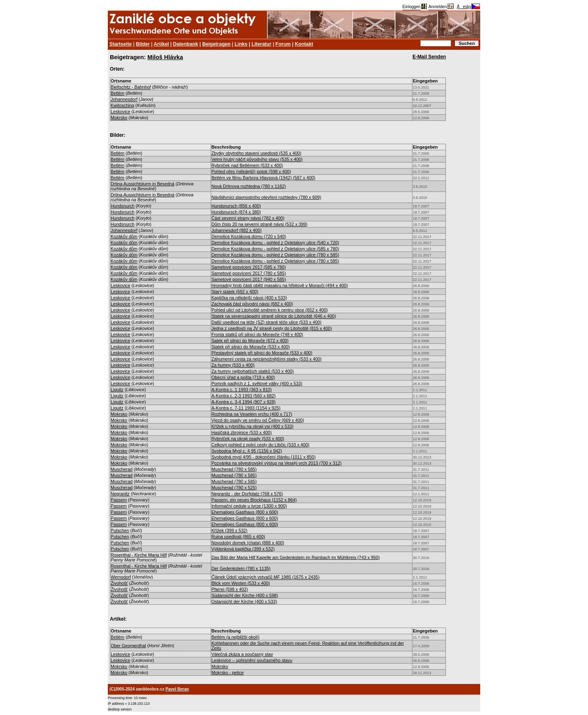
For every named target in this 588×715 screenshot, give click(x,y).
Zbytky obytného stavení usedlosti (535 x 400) (256, 153)
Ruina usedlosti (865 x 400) (238, 537)
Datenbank (186, 44)
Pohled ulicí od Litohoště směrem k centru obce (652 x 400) (270, 310)
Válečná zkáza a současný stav (242, 654)
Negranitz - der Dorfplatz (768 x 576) (247, 494)
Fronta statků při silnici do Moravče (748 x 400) (257, 334)
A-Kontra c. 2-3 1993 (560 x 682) (244, 396)
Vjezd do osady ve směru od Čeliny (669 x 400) (258, 420)
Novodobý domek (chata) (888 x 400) (248, 543)
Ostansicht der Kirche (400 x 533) (244, 601)
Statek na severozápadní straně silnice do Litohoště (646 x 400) (274, 316)
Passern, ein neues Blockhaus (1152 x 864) (254, 500)
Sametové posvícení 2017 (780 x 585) (249, 273)
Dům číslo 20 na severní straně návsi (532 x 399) (259, 224)
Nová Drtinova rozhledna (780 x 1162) (249, 186)
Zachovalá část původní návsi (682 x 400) (252, 304)
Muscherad (121, 469)
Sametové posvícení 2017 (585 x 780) (249, 267)
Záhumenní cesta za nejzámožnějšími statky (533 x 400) (267, 359)
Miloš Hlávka (165, 57)
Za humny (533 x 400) (233, 365)
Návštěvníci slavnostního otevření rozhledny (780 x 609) (266, 197)
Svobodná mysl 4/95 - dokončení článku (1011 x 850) (264, 457)
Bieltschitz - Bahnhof (131, 87)
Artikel (161, 44)
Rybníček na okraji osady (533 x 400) (248, 439)
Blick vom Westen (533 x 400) (241, 583)
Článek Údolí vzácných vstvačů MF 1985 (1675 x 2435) (266, 577)
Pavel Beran (177, 689)
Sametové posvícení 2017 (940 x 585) (249, 279)
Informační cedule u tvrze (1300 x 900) (249, 506)
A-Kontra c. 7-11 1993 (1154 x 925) (246, 408)
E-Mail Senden (429, 57)
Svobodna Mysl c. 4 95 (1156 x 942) (247, 451)
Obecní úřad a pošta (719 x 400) (243, 377)
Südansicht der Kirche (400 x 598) (245, 595)
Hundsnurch (122, 206)
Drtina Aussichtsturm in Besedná (143, 184)
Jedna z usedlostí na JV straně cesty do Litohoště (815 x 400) (272, 328)
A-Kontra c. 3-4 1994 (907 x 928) (244, 402)
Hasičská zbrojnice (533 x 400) (242, 432)
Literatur (262, 44)
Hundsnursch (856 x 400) (236, 206)
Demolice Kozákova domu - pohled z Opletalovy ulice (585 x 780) (275, 249)
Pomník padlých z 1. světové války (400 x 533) (257, 383)
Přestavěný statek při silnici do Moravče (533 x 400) (262, 353)
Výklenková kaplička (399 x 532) (243, 549)
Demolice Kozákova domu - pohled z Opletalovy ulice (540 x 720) (275, 243)
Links (241, 44)
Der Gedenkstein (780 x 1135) (241, 568)
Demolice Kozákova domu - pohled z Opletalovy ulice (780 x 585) (275, 255)
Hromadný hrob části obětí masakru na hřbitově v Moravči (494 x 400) (280, 285)
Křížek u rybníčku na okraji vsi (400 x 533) (253, 426)
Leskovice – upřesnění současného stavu (252, 660)
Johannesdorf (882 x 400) (237, 230)
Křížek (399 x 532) (229, 530)
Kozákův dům (124, 236)
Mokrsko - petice (228, 673)
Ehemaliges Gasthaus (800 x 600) (245, 512)
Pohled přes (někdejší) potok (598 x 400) (251, 172)
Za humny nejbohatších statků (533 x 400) (253, 371)
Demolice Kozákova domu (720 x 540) (249, 236)
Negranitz (120, 494)
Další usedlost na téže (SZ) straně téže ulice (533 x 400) (266, 322)
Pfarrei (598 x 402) (230, 589)
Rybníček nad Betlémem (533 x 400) (247, 165)
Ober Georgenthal (128, 646)
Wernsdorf (121, 577)
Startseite (121, 44)
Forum (283, 44)
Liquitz (117, 390)
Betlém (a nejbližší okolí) (236, 637)
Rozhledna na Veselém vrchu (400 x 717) (252, 414)
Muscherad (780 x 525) (234, 488)
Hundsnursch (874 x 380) (236, 212)
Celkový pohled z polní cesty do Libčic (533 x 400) (261, 445)
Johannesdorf (124, 99)
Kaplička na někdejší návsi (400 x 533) (249, 298)
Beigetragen (216, 44)
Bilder (143, 44)
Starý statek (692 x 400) (235, 292)
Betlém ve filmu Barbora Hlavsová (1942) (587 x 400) (263, 178)
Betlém (118, 93)
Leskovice (120, 111)
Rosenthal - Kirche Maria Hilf (139, 555)
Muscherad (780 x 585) (234, 469)
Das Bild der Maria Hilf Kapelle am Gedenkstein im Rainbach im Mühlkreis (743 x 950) (296, 557)
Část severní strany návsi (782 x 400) (248, 218)
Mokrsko (119, 118)
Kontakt (304, 44)
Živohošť (119, 583)
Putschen (120, 530)
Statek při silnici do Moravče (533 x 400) (251, 347)
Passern (119, 500)
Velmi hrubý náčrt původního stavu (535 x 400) (257, 159)
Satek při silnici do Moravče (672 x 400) (250, 341)
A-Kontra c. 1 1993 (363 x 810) (242, 390)
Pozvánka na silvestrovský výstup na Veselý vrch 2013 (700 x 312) (277, 463)
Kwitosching (122, 105)
